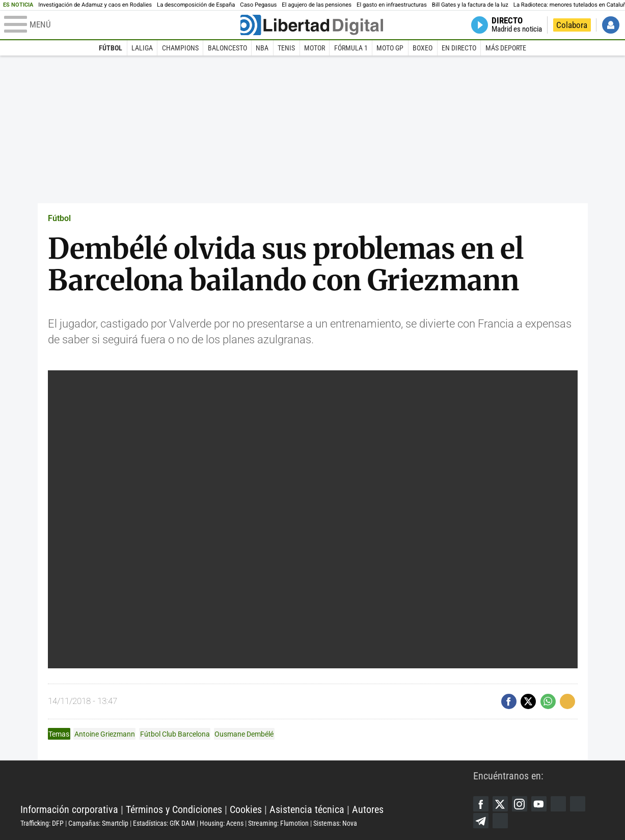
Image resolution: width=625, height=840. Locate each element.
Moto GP (390, 48)
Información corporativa (69, 809)
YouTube (539, 804)
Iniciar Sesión (611, 25)
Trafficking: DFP (42, 823)
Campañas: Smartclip (98, 823)
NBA (262, 48)
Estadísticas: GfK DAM (164, 823)
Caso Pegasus (258, 5)
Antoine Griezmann (105, 734)
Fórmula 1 (351, 48)
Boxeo (423, 48)
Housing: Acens (222, 823)
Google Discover (558, 804)
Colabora (572, 25)
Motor (315, 48)
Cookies (246, 809)
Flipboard (578, 804)
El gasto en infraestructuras (392, 5)
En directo (459, 48)
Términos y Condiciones (174, 809)
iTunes (500, 821)
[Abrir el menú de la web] (121, 25)
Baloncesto (227, 48)
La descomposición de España (196, 5)
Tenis (286, 48)
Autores (368, 809)
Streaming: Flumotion (278, 823)
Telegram (481, 821)
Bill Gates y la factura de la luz (470, 5)
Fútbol (111, 48)
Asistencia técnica (307, 809)
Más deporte (506, 48)
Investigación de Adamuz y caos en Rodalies (95, 5)
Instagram (520, 804)
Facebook (481, 804)
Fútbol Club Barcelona (175, 734)
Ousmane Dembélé (244, 734)
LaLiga (142, 48)
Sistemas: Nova (335, 823)
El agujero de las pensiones (317, 5)
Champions (180, 48)
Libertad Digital (247, 784)
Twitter (500, 804)
